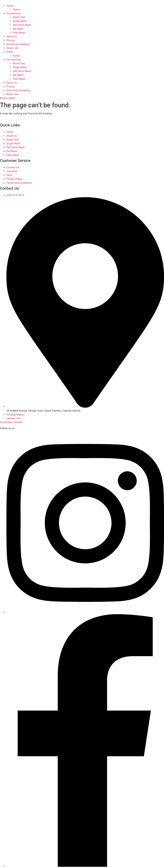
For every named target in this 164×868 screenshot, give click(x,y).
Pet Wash (18, 29)
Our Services (14, 13)
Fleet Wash (19, 33)
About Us (12, 37)
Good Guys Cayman (11, 422)
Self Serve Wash (22, 25)
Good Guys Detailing (18, 44)
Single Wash (20, 21)
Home (10, 6)
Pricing (10, 40)
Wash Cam (13, 48)
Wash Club (19, 17)
